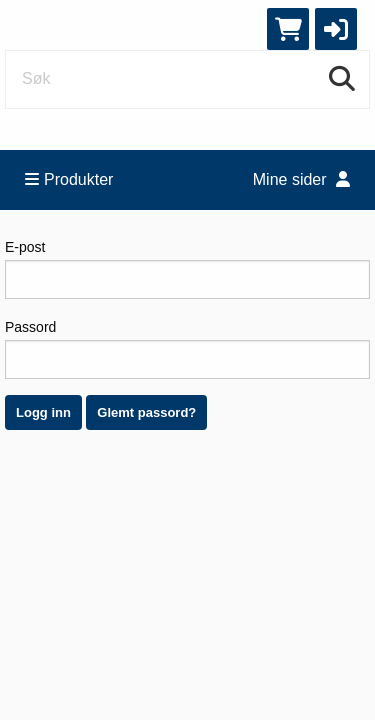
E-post (187, 269)
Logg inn (43, 412)
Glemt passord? (146, 412)
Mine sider (301, 179)
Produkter (69, 179)
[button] (336, 29)
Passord (187, 349)
